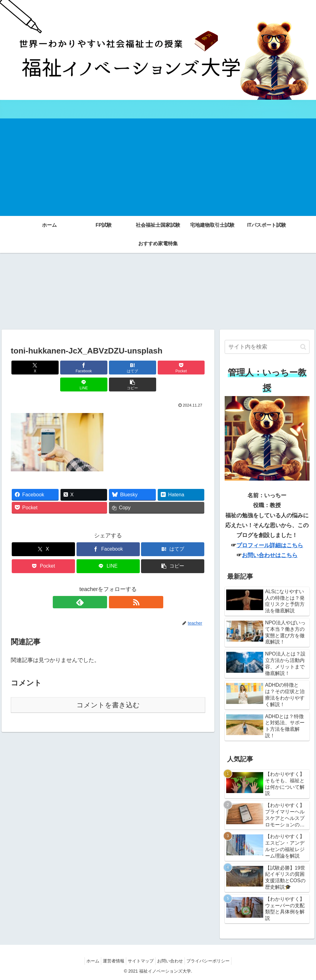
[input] (267, 347)
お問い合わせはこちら (270, 555)
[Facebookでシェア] (59, 368)
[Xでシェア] (26, 368)
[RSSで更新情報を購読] (115, 585)
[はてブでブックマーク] (92, 368)
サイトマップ (141, 961)
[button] (190, 368)
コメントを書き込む (108, 688)
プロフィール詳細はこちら (270, 545)
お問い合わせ (173, 961)
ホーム (87, 961)
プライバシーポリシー (214, 961)
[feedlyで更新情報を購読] (101, 585)
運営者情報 (110, 961)
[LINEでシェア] (157, 368)
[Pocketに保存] (125, 368)
